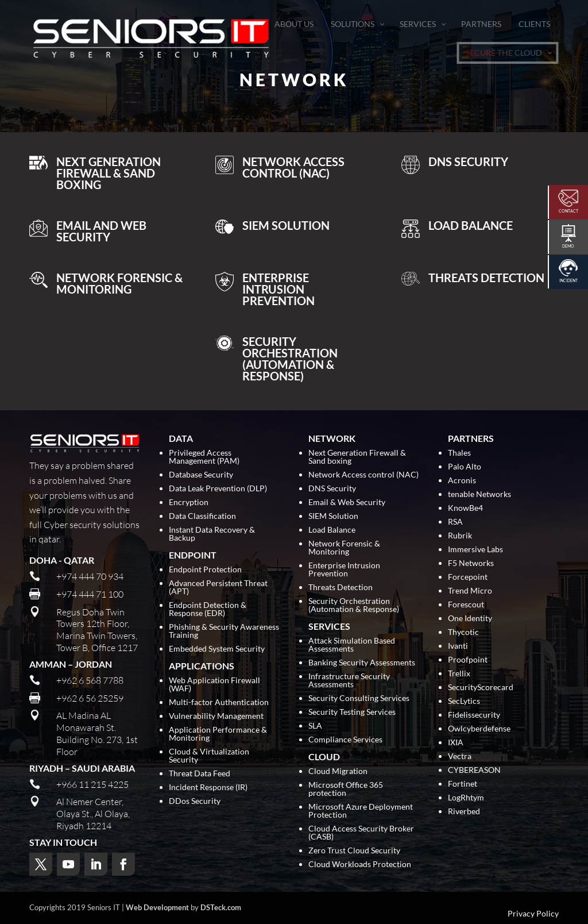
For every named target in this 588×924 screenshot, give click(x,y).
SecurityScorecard (481, 688)
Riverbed (464, 812)
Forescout (466, 605)
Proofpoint (468, 660)
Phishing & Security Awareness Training (224, 631)
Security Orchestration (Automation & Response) (354, 605)
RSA (455, 522)
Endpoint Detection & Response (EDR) (208, 609)
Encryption (189, 503)
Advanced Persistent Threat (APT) (218, 588)
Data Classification (202, 516)
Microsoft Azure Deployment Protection (361, 811)
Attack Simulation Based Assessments (352, 645)
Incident (568, 280)
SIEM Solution (333, 516)
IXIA (456, 743)
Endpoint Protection (205, 570)
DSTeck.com (221, 907)
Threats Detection (341, 588)
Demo (568, 246)
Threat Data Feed (200, 774)
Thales (459, 453)
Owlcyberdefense (479, 729)
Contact (568, 211)
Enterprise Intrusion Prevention (344, 570)
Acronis (462, 481)
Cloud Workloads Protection (360, 865)
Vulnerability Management (216, 716)
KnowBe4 (465, 508)
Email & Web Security (347, 503)
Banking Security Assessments (362, 663)
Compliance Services (345, 740)
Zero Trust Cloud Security (354, 851)
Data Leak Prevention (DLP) (218, 489)
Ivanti (458, 646)
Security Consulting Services (359, 698)
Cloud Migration (338, 771)
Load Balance (332, 530)
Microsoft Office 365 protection (346, 789)
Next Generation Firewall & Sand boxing (357, 457)
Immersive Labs (475, 550)
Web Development (157, 907)
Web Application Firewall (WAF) (214, 685)
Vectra (460, 756)
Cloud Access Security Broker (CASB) (361, 833)
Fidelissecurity (474, 715)
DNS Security (332, 489)
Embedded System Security (217, 649)
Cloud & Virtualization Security (209, 756)
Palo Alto (465, 467)
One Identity (470, 619)
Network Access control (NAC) (363, 475)
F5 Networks (471, 563)
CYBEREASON (474, 770)
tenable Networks (479, 494)
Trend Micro (470, 591)
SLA (315, 726)
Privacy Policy (533, 914)
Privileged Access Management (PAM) (204, 457)
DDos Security (195, 801)
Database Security (201, 475)
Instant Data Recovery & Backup (212, 534)
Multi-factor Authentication (219, 702)
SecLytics (464, 701)
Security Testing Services (352, 712)
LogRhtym (466, 798)
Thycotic (463, 632)
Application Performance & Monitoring (218, 734)
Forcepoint (468, 577)
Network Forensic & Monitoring (344, 548)
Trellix (459, 674)
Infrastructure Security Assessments (349, 681)
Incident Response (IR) (208, 788)
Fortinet (463, 784)
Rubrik (460, 536)
